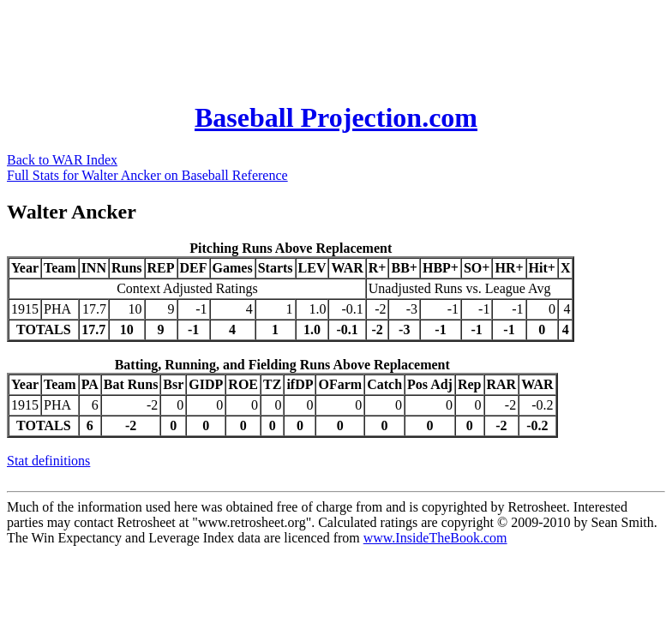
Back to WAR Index (62, 160)
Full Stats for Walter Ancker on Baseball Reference (147, 175)
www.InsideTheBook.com (435, 538)
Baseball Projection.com (336, 117)
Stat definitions (48, 461)
